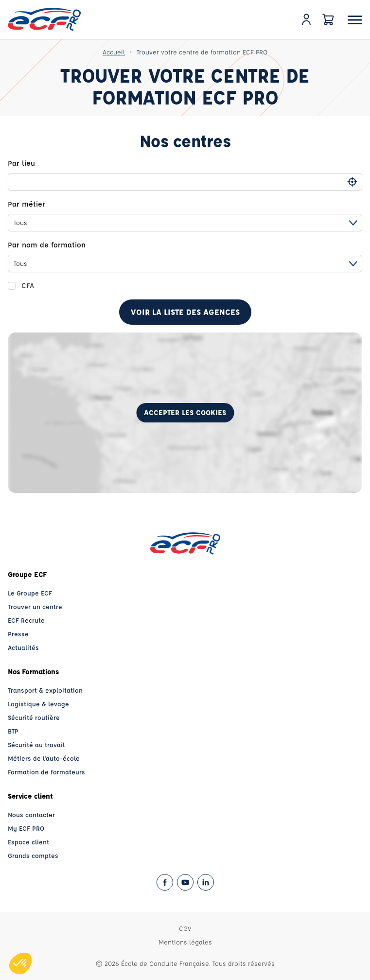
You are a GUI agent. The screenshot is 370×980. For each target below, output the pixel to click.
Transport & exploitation (45, 690)
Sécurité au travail (36, 744)
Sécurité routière (34, 717)
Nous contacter (31, 814)
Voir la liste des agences (185, 312)
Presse (18, 634)
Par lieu (21, 163)
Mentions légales (185, 942)
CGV (185, 928)
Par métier (26, 204)
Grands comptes (33, 855)
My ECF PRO (26, 828)
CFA (28, 286)
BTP (13, 731)
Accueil (114, 52)
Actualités (23, 647)
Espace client (28, 842)
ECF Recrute (26, 620)
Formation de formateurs (46, 772)
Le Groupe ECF (30, 593)
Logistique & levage (38, 704)
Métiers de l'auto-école (44, 758)
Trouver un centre (35, 606)
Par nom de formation (47, 245)
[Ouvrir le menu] (355, 20)
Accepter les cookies (185, 412)
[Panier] (328, 19)
